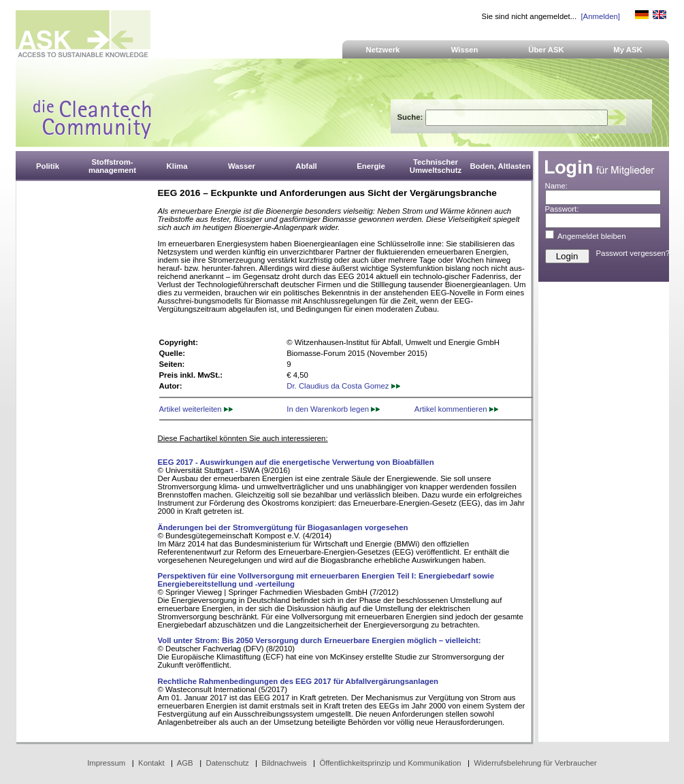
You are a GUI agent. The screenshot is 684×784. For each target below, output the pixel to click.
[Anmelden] (600, 16)
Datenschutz (227, 763)
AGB (185, 763)
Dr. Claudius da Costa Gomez (343, 386)
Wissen (465, 50)
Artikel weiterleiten (196, 409)
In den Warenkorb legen (333, 409)
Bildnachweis (284, 763)
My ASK (628, 50)
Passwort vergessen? (633, 253)
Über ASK (546, 50)
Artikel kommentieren (456, 409)
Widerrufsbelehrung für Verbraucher (535, 763)
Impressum (106, 763)
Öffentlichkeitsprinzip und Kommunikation (390, 763)
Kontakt (151, 763)
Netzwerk (383, 50)
